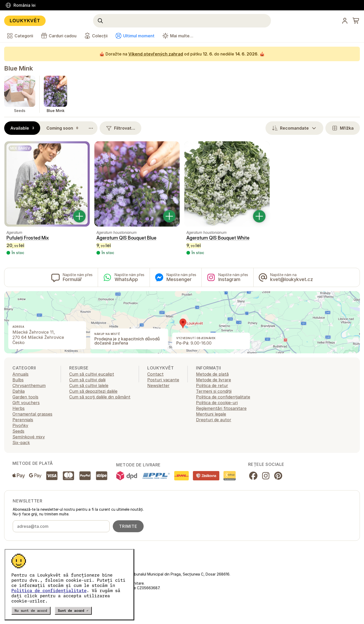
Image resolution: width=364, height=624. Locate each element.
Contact (155, 374)
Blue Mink (19, 68)
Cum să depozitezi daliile (93, 391)
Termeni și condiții (214, 391)
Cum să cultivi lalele (89, 385)
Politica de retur (212, 385)
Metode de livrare (213, 380)
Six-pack (21, 443)
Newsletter (158, 385)
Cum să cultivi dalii (87, 380)
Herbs (19, 408)
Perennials (23, 420)
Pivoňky (20, 425)
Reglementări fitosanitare (221, 408)
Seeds (18, 431)
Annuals (20, 374)
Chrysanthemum (29, 385)
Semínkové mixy (29, 437)
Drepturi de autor (214, 420)
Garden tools (25, 397)
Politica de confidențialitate (49, 591)
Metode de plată (212, 374)
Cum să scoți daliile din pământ (100, 397)
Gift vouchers (26, 403)
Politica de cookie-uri (217, 403)
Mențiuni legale (211, 414)
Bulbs (18, 380)
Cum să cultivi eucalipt (92, 374)
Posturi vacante (163, 380)
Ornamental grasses (32, 414)
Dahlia (19, 391)
